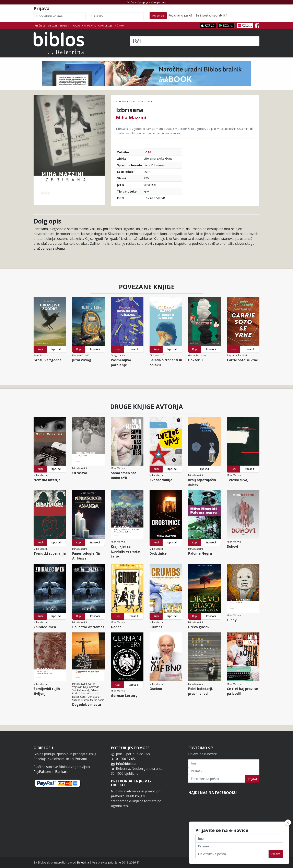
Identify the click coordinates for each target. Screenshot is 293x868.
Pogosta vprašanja (84, 26)
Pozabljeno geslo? (180, 15)
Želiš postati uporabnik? (211, 15)
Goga (147, 152)
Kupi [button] (40, 349)
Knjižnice (40, 26)
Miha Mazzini (131, 117)
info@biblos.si (127, 764)
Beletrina (83, 862)
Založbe (52, 26)
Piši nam (119, 26)
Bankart (61, 772)
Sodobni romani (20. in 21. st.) (134, 101)
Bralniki (65, 26)
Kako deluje (105, 26)
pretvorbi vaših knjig (127, 796)
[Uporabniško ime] (60, 16)
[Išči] (195, 41)
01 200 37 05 (125, 759)
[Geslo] (118, 16)
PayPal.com (42, 772)
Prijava (252, 779)
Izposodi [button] (56, 349)
